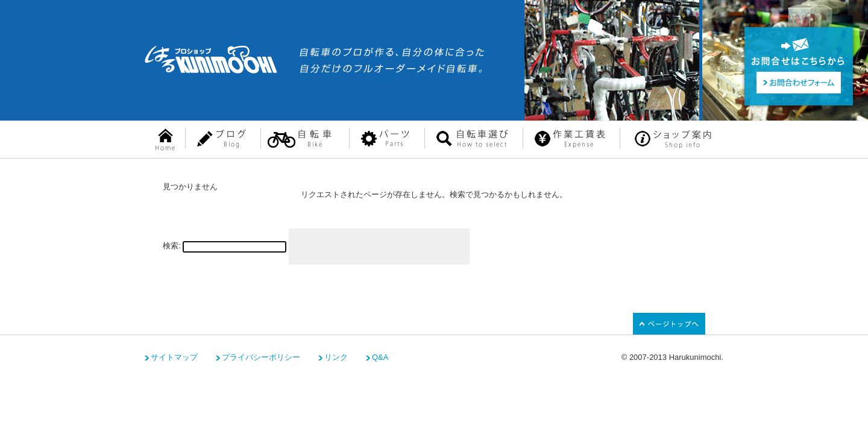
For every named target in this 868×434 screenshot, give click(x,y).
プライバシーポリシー (261, 357)
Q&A (380, 357)
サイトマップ (174, 357)
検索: (172, 246)
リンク (336, 357)
